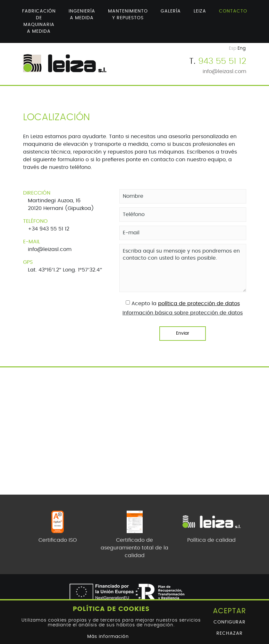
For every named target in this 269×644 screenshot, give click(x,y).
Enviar (183, 333)
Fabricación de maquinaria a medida (39, 21)
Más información (108, 637)
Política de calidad (211, 540)
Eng (242, 48)
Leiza (200, 11)
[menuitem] (39, 21)
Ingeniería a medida (82, 15)
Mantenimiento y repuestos (128, 15)
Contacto (233, 11)
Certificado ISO (58, 540)
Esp (233, 48)
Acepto (141, 304)
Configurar (230, 622)
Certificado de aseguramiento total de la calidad (134, 548)
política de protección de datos (199, 304)
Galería (171, 11)
